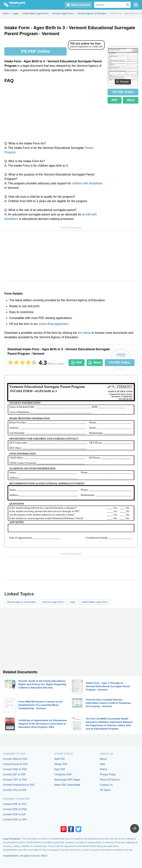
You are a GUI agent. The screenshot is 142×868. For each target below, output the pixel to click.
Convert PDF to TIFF (15, 820)
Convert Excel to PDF (15, 764)
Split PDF (60, 759)
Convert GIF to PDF (14, 774)
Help (103, 764)
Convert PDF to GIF (14, 814)
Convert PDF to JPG (15, 804)
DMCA (104, 769)
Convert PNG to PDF (15, 769)
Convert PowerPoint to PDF (19, 785)
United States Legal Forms (95, 602)
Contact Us (106, 785)
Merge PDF (61, 764)
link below (84, 333)
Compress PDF (63, 774)
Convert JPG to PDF (15, 790)
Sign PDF (60, 769)
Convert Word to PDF (15, 759)
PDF (114, 100)
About (103, 759)
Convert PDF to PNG (15, 809)
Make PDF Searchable (67, 785)
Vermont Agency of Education (21, 602)
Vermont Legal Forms (53, 602)
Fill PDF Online (35, 51)
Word (131, 100)
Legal (72, 602)
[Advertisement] (55, 114)
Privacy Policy (108, 774)
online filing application (54, 324)
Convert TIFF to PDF (15, 780)
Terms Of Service (110, 780)
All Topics (105, 790)
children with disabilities (87, 183)
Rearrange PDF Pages (67, 780)
